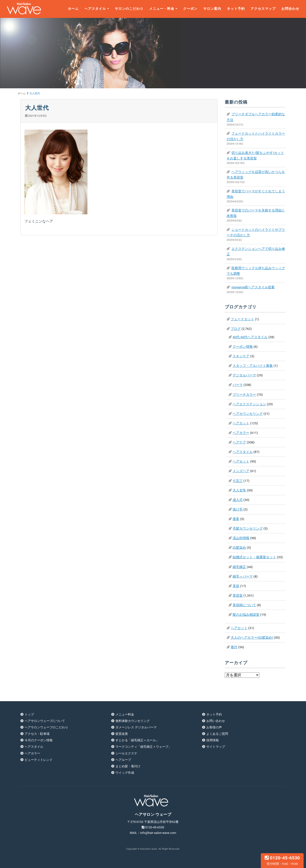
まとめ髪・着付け (128, 766)
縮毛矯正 (239, 567)
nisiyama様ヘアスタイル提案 (253, 287)
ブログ (236, 329)
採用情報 (213, 740)
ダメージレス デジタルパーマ (136, 727)
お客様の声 (214, 727)
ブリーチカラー (244, 395)
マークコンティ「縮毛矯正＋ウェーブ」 (143, 747)
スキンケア (241, 356)
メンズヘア (241, 471)
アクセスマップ (263, 9)
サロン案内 (212, 9)
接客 (236, 519)
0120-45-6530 (282, 860)
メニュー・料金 (162, 9)
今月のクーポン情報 (39, 740)
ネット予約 (236, 9)
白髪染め (239, 547)
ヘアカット (241, 423)
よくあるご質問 (217, 734)
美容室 (238, 595)
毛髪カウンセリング (248, 528)
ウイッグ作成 (125, 773)
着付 (234, 647)
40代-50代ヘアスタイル (250, 337)
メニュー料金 (125, 714)
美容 (236, 586)
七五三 (238, 481)
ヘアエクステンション (249, 404)
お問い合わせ (216, 721)
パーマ (238, 385)
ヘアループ (123, 760)
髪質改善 (122, 734)
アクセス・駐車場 (37, 734)
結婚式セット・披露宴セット (254, 557)
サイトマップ (216, 747)
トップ (29, 714)
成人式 (238, 500)
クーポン (190, 9)
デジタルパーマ (244, 375)
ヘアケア (239, 442)
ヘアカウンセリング (248, 414)
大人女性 (239, 490)
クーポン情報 (243, 347)
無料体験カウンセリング (133, 721)
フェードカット (242, 319)
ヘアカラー (241, 433)
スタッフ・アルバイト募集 (253, 366)
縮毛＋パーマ (243, 576)
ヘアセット (241, 461)
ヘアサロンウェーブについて (45, 721)
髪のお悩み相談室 (246, 615)
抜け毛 (238, 509)
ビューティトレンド (39, 760)
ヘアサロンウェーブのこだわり (46, 727)
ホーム (73, 9)
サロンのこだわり (129, 9)
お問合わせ (290, 9)
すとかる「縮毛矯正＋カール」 (137, 740)
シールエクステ (126, 753)
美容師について (244, 605)
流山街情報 (241, 538)
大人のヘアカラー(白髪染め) (252, 637)
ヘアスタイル (95, 9)
